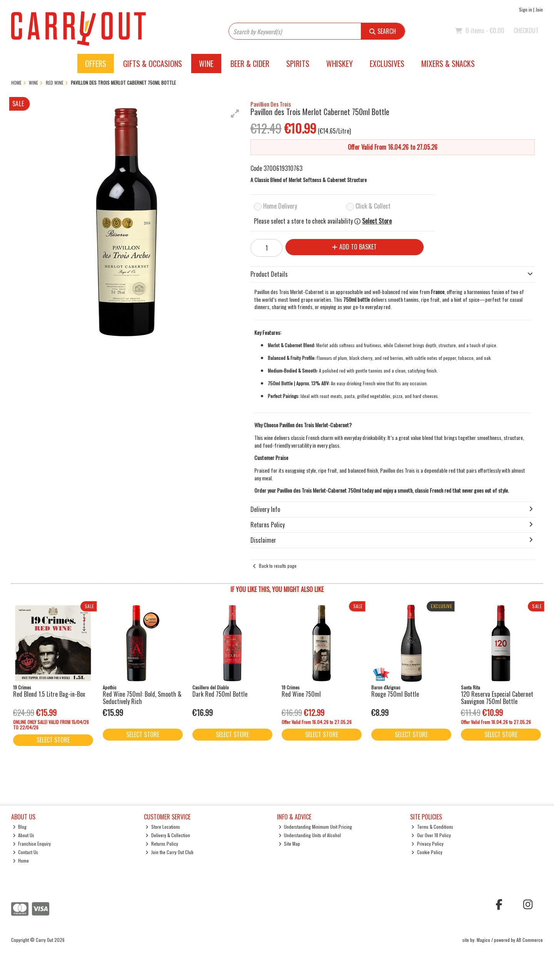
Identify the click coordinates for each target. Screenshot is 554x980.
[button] (235, 114)
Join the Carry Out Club (169, 852)
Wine (206, 64)
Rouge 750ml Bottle (395, 694)
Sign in (526, 9)
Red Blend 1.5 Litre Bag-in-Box (49, 694)
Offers (96, 64)
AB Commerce (530, 940)
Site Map (290, 844)
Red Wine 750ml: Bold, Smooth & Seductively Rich (142, 698)
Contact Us (26, 852)
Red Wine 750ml (301, 694)
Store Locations (163, 827)
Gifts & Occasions (153, 64)
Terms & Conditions (432, 827)
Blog (20, 827)
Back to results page (278, 566)
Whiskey (340, 64)
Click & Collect (373, 206)
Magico (483, 940)
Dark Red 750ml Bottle (220, 694)
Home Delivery (280, 206)
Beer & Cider (250, 64)
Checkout (526, 30)
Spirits (298, 64)
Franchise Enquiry (32, 844)
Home (21, 860)
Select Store (377, 221)
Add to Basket (354, 247)
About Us (24, 835)
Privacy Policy (427, 844)
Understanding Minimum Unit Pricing (315, 827)
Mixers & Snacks (448, 64)
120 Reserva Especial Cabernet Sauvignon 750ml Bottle (497, 698)
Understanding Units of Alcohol (310, 835)
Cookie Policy (427, 852)
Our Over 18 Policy (431, 835)
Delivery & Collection (168, 835)
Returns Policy (162, 844)
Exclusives (387, 64)
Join (539, 9)
